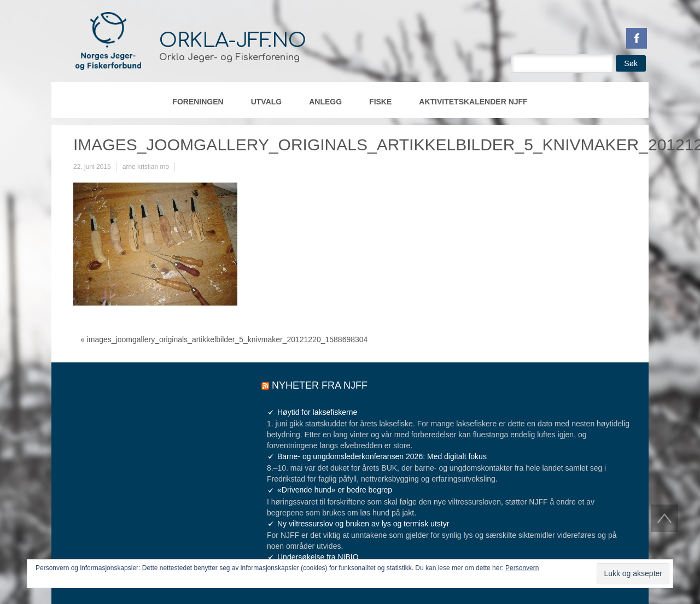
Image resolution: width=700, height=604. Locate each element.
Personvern (522, 568)
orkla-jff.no (233, 40)
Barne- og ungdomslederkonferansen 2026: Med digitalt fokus (382, 456)
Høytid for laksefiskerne (317, 412)
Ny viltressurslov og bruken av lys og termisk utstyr (363, 524)
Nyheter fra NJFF (320, 385)
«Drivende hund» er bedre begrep (335, 490)
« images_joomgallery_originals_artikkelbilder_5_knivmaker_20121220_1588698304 (224, 339)
